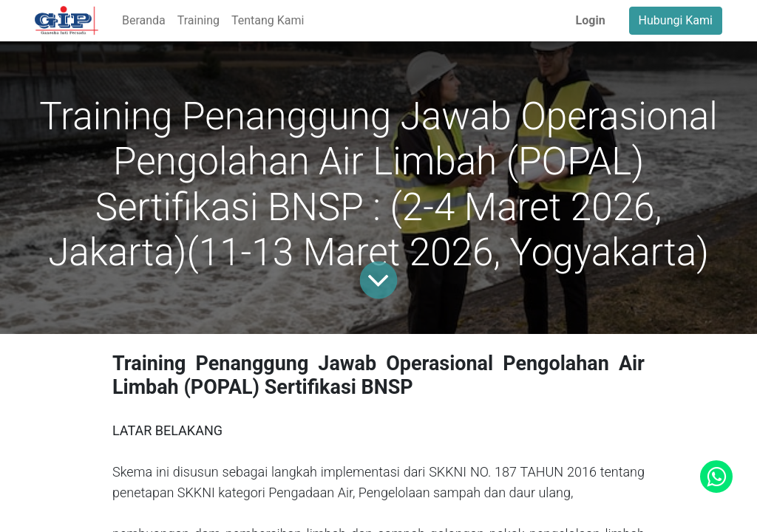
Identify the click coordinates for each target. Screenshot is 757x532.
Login (591, 20)
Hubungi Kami (676, 20)
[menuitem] (144, 21)
